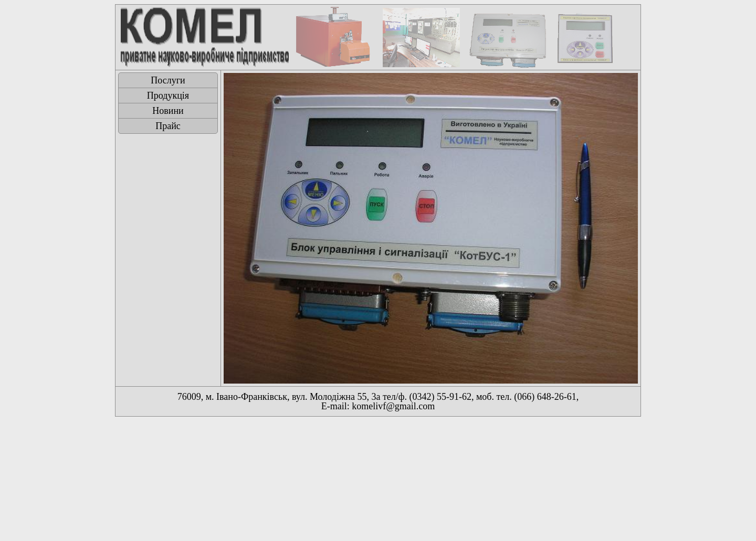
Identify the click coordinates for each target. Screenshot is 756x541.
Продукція (168, 96)
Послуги (168, 80)
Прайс (168, 126)
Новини (168, 111)
